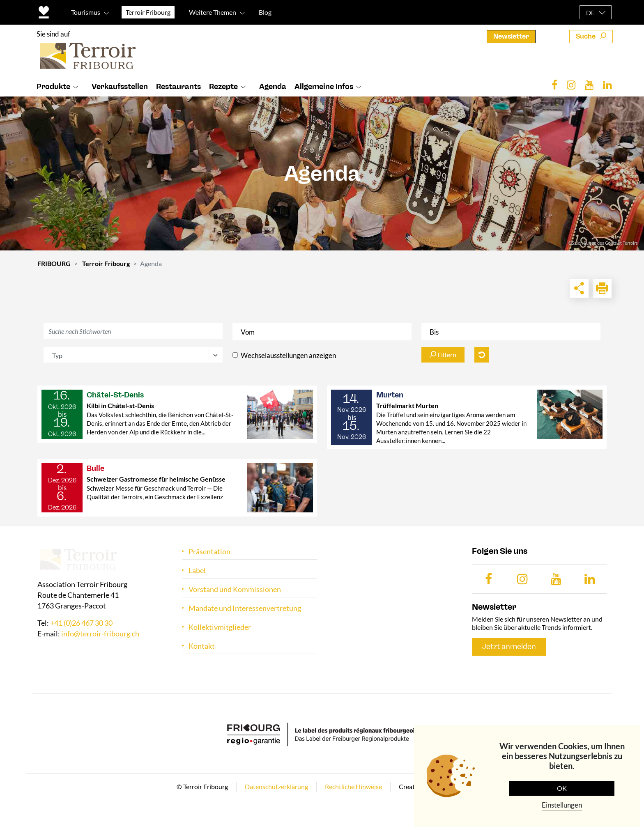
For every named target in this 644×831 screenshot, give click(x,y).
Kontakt (202, 646)
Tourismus (86, 12)
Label (197, 570)
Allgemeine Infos (324, 87)
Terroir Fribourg (106, 263)
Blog (265, 12)
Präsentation (209, 552)
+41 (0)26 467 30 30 (81, 623)
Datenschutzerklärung (276, 786)
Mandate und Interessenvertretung (245, 608)
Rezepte (223, 87)
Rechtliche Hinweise (353, 786)
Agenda (273, 87)
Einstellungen (562, 805)
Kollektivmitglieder (220, 627)
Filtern (443, 355)
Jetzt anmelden (509, 647)
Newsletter (511, 36)
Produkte (53, 87)
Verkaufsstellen (120, 87)
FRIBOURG (54, 263)
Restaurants (178, 87)
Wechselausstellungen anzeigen (288, 355)
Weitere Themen (213, 12)
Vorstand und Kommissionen (235, 589)
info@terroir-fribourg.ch (100, 634)
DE (590, 13)
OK (562, 788)
